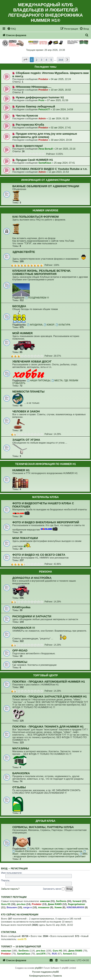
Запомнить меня (54, 889)
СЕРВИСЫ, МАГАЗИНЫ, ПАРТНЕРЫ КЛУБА (43, 827)
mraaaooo (44, 907)
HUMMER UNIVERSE (46, 211)
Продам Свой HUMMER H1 (34, 160)
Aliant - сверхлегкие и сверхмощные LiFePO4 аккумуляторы (49, 853)
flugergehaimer (77, 904)
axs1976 (41, 954)
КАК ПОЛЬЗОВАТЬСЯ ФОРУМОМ (36, 217)
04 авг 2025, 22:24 (61, 79)
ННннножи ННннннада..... (34, 87)
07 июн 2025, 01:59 (58, 100)
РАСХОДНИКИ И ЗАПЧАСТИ (32, 616)
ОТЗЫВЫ (19, 787)
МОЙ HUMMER (23, 333)
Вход (4, 868)
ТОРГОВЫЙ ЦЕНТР (45, 675)
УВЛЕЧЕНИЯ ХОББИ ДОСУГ (32, 362)
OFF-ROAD (20, 650)
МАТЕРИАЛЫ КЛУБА (45, 497)
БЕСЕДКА (19, 306)
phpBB (38, 968)
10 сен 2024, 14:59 (63, 109)
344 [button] (61, 60)
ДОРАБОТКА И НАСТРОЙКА (32, 578)
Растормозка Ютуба (30, 125)
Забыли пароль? (10, 889)
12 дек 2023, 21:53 (59, 172)
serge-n (28, 907)
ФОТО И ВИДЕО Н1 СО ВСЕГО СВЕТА (39, 555)
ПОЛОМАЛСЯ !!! (24, 628)
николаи (45, 901)
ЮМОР (49, 325)
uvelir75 (22, 939)
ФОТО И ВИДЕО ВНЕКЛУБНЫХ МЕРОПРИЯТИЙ (46, 522)
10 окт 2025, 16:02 (61, 90)
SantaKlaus (45, 163)
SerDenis (61, 901)
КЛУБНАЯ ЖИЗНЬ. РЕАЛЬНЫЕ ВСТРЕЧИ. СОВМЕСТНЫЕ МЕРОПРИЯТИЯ (42, 272)
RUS (54, 954)
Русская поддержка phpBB (45, 972)
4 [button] (46, 60)
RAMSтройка (21, 607)
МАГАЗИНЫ (21, 748)
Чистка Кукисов (27, 116)
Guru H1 (6, 904)
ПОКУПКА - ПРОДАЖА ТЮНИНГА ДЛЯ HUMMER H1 (48, 727)
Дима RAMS (55, 904)
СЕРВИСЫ (20, 662)
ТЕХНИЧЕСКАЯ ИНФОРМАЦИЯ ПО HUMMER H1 (45, 464)
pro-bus (21, 904)
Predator (43, 79)
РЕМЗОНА (45, 572)
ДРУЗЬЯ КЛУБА (45, 821)
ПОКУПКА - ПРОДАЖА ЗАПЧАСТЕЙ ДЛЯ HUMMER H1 (50, 697)
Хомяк (58, 907)
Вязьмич (12, 907)
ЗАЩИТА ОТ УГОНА (26, 440)
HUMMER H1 (21, 470)
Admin (42, 118)
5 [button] (51, 60)
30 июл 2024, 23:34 (61, 140)
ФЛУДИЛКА (35, 325)
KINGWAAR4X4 (75, 907)
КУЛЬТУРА (63, 325)
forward (77, 901)
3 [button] (41, 60)
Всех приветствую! (29, 146)
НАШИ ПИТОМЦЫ (39, 380)
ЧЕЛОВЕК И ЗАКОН (26, 411)
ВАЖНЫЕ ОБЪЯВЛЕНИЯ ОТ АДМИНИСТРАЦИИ (46, 186)
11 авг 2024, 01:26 (58, 118)
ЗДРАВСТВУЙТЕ (24, 252)
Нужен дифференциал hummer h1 (40, 97)
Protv (41, 100)
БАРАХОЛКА (21, 773)
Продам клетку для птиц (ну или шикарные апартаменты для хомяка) (45, 135)
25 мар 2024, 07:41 (64, 163)
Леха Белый (45, 149)
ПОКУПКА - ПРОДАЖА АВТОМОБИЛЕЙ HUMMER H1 (49, 682)
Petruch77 (44, 109)
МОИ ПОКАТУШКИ (25, 538)
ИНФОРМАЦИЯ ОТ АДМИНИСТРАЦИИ (45, 180)
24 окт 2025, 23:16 (66, 149)
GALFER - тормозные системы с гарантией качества (58, 849)
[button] (25, 60)
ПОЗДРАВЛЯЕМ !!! (37, 298)
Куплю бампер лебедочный (35, 106)
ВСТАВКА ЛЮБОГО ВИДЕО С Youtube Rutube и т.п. (52, 169)
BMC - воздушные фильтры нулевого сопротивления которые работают (50, 855)
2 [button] (37, 60)
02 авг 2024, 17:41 (61, 128)
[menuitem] (11, 29)
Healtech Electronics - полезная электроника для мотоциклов (47, 851)
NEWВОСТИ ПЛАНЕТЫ (28, 392)
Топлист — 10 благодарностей (21, 946)
